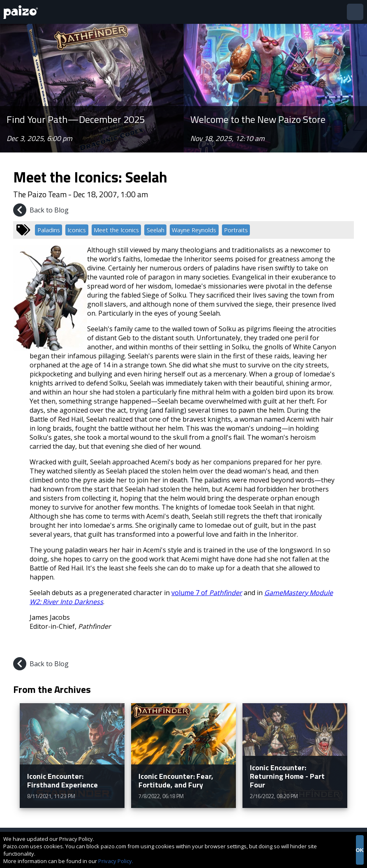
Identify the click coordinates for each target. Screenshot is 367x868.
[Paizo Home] (22, 12)
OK (360, 850)
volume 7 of (207, 593)
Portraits (236, 230)
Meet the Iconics (116, 230)
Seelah (156, 230)
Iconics (77, 230)
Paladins (49, 230)
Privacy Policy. (116, 861)
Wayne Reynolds (194, 230)
